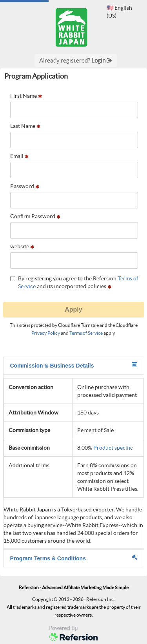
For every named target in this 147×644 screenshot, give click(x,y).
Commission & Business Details (74, 365)
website (22, 246)
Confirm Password (35, 216)
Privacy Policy (46, 333)
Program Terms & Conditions (74, 558)
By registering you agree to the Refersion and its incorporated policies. (74, 282)
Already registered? (76, 60)
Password (25, 186)
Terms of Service (86, 333)
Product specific (113, 448)
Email (19, 156)
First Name (26, 96)
